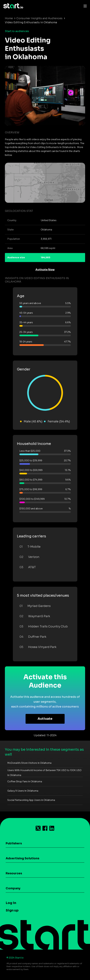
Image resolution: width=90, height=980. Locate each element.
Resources (14, 873)
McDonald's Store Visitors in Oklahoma (29, 763)
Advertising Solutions (22, 858)
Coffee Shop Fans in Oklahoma (25, 781)
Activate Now (45, 270)
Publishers (14, 843)
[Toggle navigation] (84, 6)
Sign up (12, 910)
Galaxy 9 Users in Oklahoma (23, 791)
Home (9, 18)
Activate (45, 719)
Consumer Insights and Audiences (39, 18)
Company (13, 888)
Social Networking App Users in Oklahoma (31, 800)
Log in (11, 903)
